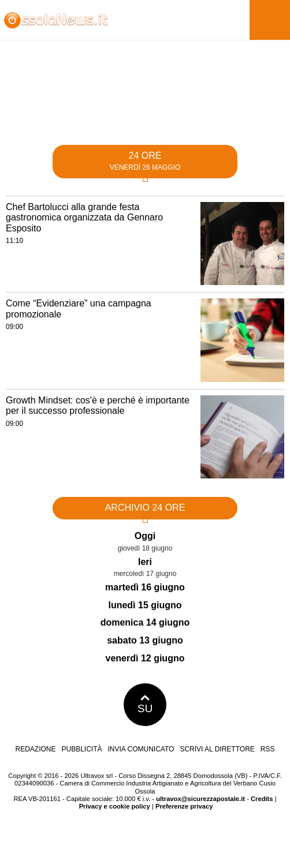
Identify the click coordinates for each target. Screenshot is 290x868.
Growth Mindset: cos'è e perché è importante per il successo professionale (98, 406)
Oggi (145, 536)
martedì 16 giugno (145, 587)
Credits (262, 799)
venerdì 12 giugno (145, 658)
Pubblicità (82, 749)
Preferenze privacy (184, 806)
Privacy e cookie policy (115, 806)
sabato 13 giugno (145, 640)
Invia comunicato (141, 749)
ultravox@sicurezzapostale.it (200, 799)
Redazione (35, 749)
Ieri (145, 562)
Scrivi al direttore (217, 749)
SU (145, 705)
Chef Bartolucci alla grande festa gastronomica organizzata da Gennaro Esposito (84, 218)
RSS (268, 749)
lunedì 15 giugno (145, 605)
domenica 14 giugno (145, 622)
